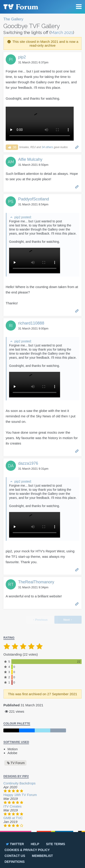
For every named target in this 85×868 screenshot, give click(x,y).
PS (11, 201)
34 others (47, 147)
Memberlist (42, 856)
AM (11, 162)
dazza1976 (28, 463)
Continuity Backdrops (19, 783)
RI (11, 326)
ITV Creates (12, 806)
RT (11, 584)
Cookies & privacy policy (27, 850)
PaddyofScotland (34, 199)
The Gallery (13, 19)
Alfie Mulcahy (30, 159)
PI (11, 59)
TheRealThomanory (36, 582)
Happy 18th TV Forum (20, 795)
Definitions (15, 862)
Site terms (56, 844)
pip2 (22, 57)
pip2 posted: (23, 217)
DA (11, 466)
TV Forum (20, 7)
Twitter (15, 844)
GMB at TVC (13, 818)
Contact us (15, 856)
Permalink (77, 147)
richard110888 (31, 323)
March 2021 (62, 32)
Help (35, 844)
